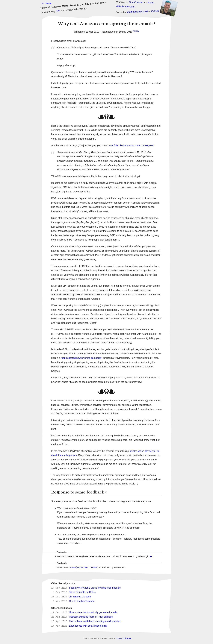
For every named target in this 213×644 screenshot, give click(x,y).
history (136, 31)
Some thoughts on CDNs (82, 592)
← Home (47, 3)
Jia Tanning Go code (80, 597)
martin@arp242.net (137, 12)
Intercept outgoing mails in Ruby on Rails (91, 617)
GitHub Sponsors (125, 6)
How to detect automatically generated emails (93, 613)
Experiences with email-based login (88, 626)
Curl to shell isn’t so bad (82, 601)
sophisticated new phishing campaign (82, 358)
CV (58, 11)
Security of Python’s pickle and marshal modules (95, 588)
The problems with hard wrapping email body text (95, 621)
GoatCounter (136, 2)
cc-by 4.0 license (124, 638)
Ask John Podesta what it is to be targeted (132, 145)
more (151, 3)
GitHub (155, 11)
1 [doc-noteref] (118, 186)
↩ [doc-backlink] (151, 556)
